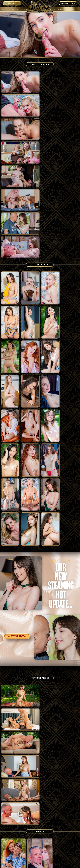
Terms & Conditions (16, 856)
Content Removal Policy (61, 856)
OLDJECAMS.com (22, 9)
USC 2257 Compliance (44, 856)
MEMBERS (61, 9)
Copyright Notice (33, 858)
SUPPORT (71, 9)
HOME (4, 9)
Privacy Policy (30, 856)
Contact (50, 858)
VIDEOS (11, 9)
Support (43, 858)
